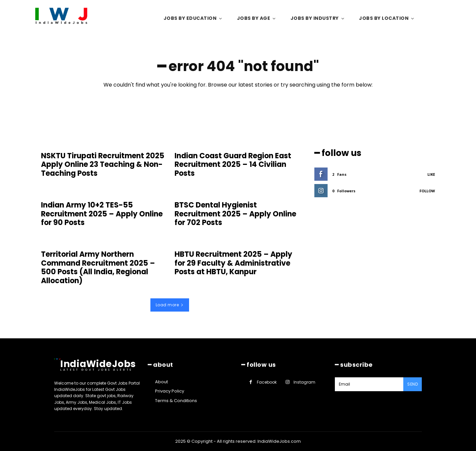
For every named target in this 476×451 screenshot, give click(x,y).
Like (431, 174)
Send (413, 384)
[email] (369, 384)
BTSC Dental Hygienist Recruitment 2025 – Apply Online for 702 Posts (235, 214)
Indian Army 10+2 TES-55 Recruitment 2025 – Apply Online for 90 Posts (102, 214)
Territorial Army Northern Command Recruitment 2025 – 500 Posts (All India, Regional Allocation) (98, 267)
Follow (427, 191)
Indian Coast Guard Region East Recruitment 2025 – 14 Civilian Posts (233, 165)
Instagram (304, 382)
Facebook (267, 382)
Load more (170, 305)
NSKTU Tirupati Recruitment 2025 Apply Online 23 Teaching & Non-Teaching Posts (103, 165)
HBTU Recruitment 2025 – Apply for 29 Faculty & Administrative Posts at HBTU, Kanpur (233, 263)
